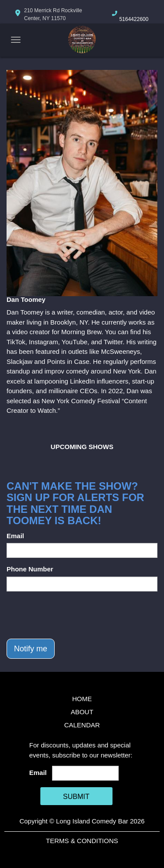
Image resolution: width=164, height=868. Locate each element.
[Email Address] (85, 773)
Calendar (82, 725)
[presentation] (73, 615)
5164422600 (134, 19)
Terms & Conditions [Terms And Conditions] (82, 841)
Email (15, 536)
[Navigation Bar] (16, 40)
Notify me (31, 649)
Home (82, 699)
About (82, 712)
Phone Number (30, 569)
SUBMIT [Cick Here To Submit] (76, 797)
